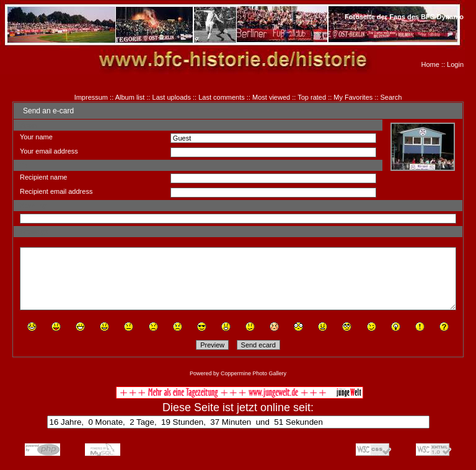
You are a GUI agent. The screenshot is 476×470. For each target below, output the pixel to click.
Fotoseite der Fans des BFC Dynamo (404, 17)
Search (391, 97)
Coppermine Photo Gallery (253, 373)
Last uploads (172, 97)
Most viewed (271, 97)
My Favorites (353, 97)
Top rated (312, 97)
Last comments (222, 97)
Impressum (91, 97)
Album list (130, 97)
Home (430, 64)
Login (455, 64)
